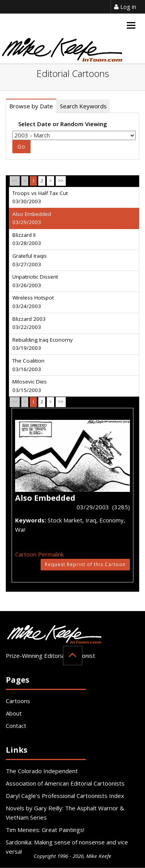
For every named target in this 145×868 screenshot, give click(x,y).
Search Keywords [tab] (83, 106)
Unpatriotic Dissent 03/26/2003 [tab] (35, 281)
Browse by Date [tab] (31, 106)
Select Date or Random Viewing (63, 124)
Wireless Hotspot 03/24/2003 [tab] (33, 302)
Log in (125, 7)
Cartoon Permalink (39, 554)
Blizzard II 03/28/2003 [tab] (27, 239)
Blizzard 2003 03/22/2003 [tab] (29, 323)
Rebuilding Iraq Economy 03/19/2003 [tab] (43, 344)
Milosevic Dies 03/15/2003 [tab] (30, 386)
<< (15, 181)
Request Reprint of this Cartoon (85, 564)
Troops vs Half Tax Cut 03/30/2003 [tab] (40, 197)
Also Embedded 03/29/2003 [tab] (32, 218)
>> (61, 181)
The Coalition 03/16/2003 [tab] (28, 365)
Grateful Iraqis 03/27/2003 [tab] (30, 260)
